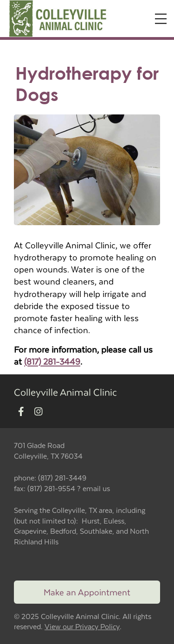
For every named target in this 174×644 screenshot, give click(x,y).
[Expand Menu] (161, 19)
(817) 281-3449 (52, 361)
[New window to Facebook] (21, 412)
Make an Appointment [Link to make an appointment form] (87, 592)
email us (96, 488)
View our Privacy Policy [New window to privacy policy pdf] (82, 627)
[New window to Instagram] (39, 412)
